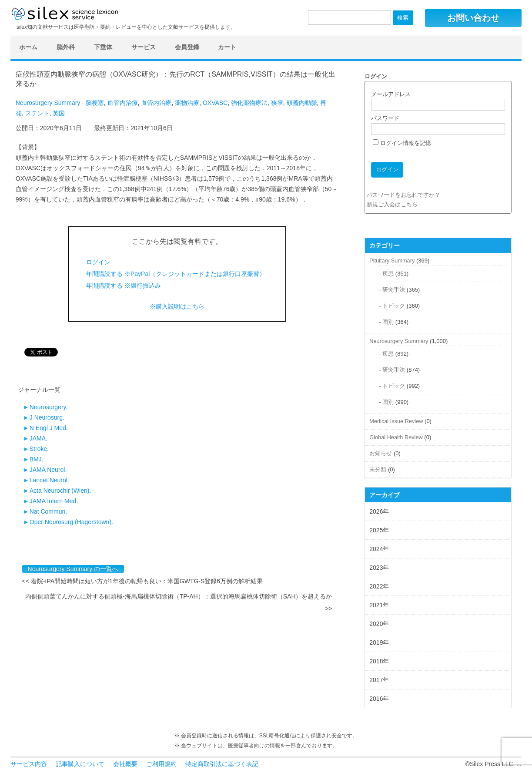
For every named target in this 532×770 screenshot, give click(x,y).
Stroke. (39, 449)
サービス (144, 47)
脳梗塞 (95, 103)
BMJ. (37, 459)
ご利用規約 (161, 764)
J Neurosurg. (47, 417)
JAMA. (38, 438)
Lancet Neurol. (49, 480)
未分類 (378, 469)
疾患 (388, 274)
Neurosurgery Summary (48, 103)
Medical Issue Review (396, 421)
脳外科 (66, 47)
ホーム (28, 47)
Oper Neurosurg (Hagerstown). (71, 522)
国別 (388, 322)
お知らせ (381, 453)
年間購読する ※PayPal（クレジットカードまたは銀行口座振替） (176, 274)
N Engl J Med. (49, 428)
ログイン (98, 262)
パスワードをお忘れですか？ (403, 195)
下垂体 (103, 47)
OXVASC (215, 103)
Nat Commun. (48, 511)
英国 (59, 113)
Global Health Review (396, 437)
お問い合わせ (473, 18)
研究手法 (394, 290)
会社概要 (125, 764)
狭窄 (277, 103)
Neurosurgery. (49, 407)
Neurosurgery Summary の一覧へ (73, 569)
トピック (394, 306)
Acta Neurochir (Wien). (60, 491)
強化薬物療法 (249, 103)
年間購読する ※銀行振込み (124, 286)
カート (227, 47)
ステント (37, 113)
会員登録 (187, 47)
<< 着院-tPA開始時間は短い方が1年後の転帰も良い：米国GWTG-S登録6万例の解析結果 (143, 581)
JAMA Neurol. (48, 470)
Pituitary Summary (392, 261)
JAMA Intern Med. (54, 501)
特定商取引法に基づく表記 (222, 764)
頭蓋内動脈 (302, 103)
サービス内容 (29, 764)
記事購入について (80, 764)
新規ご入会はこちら (392, 204)
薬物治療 (187, 103)
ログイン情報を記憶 (402, 143)
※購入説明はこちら (177, 306)
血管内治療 (123, 103)
